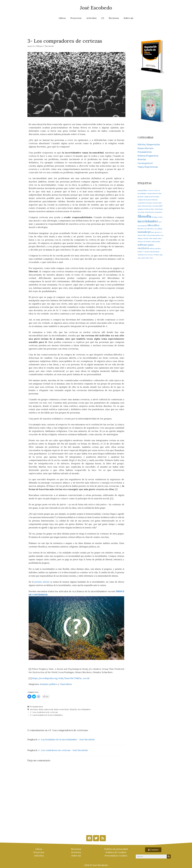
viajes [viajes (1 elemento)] (147, 258)
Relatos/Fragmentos (148, 156)
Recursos (114, 18)
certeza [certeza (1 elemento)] (151, 190)
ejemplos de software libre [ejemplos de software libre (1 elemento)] (146, 209)
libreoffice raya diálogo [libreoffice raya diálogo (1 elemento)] (155, 229)
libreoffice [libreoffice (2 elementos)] (154, 225)
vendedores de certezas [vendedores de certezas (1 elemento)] (145, 255)
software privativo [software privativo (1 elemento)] (155, 249)
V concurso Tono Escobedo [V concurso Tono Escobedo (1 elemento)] (151, 252)
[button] (153, 850)
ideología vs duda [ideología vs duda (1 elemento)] (157, 217)
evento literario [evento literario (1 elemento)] (149, 212)
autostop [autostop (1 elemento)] (140, 190)
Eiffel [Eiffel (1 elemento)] (161, 206)
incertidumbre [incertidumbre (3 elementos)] (148, 221)
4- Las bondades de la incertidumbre (46, 715)
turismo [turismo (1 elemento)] (140, 252)
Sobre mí (128, 18)
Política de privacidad (116, 849)
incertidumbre (84, 709)
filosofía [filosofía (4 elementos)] (144, 216)
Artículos (91, 18)
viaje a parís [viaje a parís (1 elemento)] (141, 258)
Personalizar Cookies (116, 856)
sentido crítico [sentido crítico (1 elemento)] (157, 238)
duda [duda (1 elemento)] (160, 203)
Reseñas (142, 159)
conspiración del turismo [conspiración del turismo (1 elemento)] (152, 197)
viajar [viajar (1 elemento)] (161, 255)
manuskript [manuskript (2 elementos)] (144, 232)
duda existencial (46, 709)
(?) (103, 18)
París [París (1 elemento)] (148, 235)
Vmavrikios (66, 684)
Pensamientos (36, 707)
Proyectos (76, 18)
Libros (62, 18)
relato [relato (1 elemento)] (150, 238)
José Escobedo (96, 8)
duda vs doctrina (61, 709)
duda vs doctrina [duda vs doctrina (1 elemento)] (153, 206)
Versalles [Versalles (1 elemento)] (156, 255)
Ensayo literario (146, 148)
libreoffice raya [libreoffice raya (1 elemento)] (142, 229)
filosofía (73, 709)
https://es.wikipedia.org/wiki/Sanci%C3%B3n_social (61, 678)
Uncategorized (145, 163)
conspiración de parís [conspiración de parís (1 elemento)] (144, 200)
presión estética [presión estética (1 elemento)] (155, 235)
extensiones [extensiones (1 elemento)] (158, 212)
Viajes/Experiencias (148, 167)
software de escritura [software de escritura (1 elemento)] (144, 242)
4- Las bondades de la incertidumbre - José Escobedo (66, 739)
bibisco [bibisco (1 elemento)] (146, 190)
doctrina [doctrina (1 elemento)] (155, 203)
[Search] (169, 857)
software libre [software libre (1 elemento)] (156, 242)
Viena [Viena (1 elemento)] (151, 258)
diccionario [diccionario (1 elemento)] (149, 203)
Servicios (76, 852)
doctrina (34, 709)
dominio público (49, 684)
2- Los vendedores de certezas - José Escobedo (63, 750)
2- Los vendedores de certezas (44, 712)
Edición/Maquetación (149, 144)
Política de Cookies (116, 852)
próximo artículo (42, 582)
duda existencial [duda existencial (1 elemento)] (143, 206)
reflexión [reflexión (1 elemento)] (145, 238)
